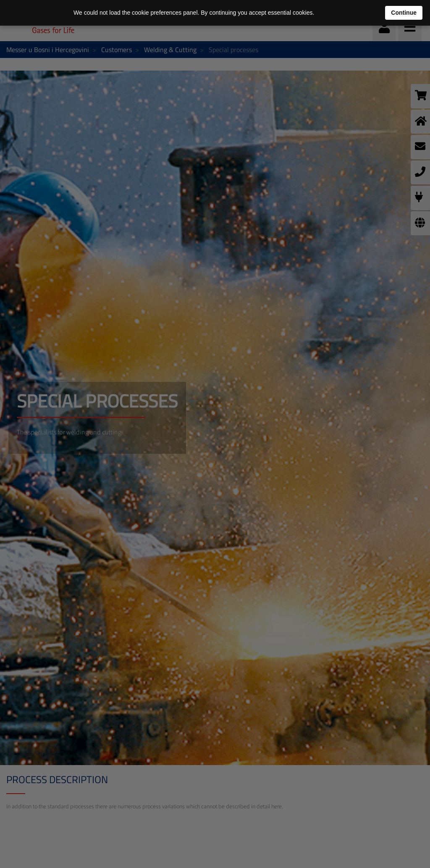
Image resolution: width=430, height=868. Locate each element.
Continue (404, 13)
